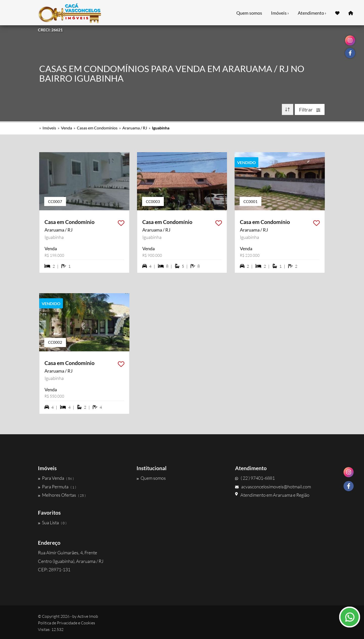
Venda (66, 128)
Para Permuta (57, 487)
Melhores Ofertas (62, 495)
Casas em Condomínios (97, 128)
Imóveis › (280, 13)
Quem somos (249, 13)
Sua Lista (52, 522)
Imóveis (49, 128)
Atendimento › (312, 13)
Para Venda (56, 478)
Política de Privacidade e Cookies (66, 623)
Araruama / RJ (135, 128)
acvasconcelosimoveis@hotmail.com (273, 487)
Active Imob (88, 616)
